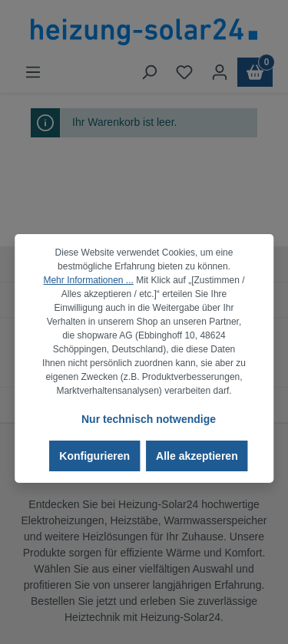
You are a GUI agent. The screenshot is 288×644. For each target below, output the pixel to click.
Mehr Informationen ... (88, 280)
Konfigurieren (94, 456)
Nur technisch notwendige (149, 419)
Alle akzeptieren (197, 456)
